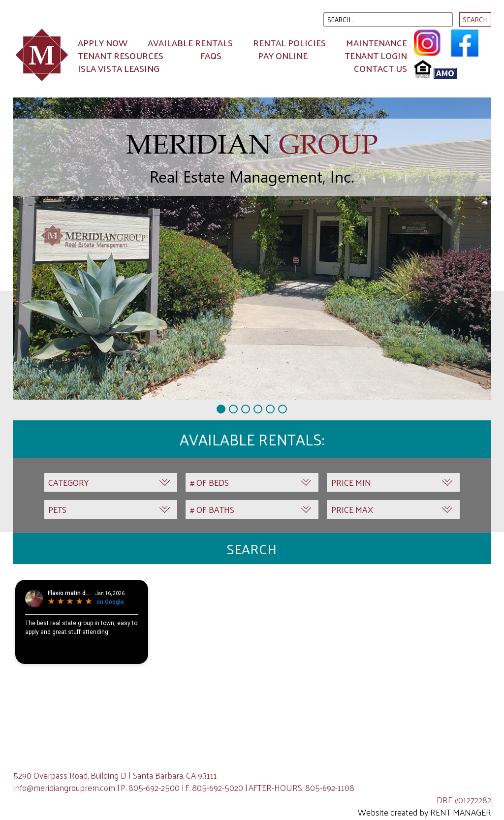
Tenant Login (376, 55)
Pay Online (283, 55)
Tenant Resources (121, 55)
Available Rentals (190, 43)
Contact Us (380, 68)
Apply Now (103, 43)
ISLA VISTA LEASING (119, 68)
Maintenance (377, 43)
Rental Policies (289, 43)
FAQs (211, 55)
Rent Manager (461, 812)
